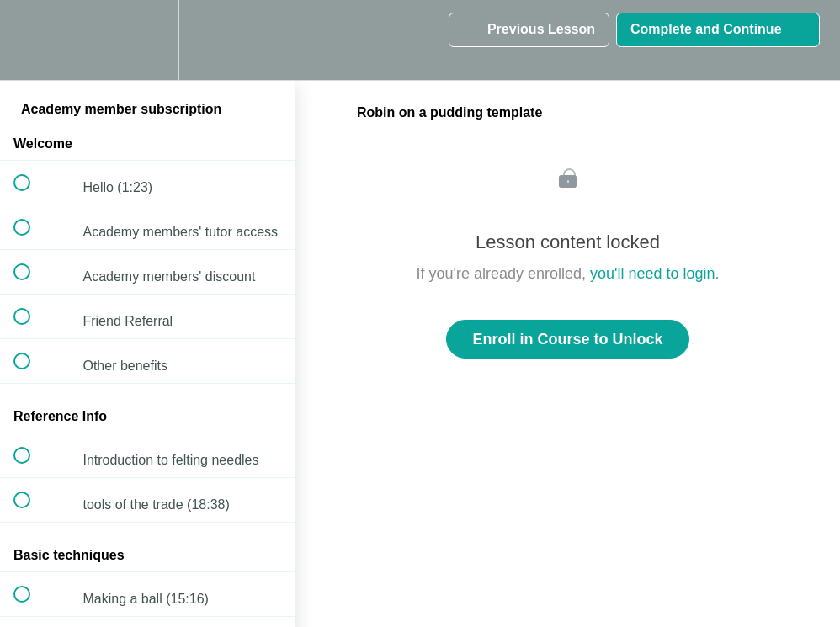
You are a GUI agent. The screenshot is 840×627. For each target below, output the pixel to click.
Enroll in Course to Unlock (567, 339)
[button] (31, 40)
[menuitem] (147, 40)
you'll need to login (653, 274)
